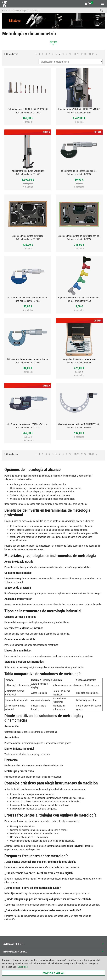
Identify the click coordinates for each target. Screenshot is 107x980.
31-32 (91, 54)
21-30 (84, 54)
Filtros (53, 43)
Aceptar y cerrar (53, 973)
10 (70, 54)
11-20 (76, 54)
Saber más (23, 967)
